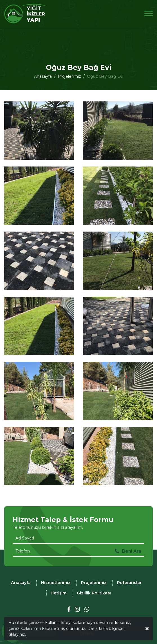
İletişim (59, 593)
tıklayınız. (17, 637)
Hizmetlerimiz (56, 583)
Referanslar (129, 583)
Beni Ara (128, 551)
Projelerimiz (94, 583)
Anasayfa (21, 583)
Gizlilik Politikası (94, 593)
